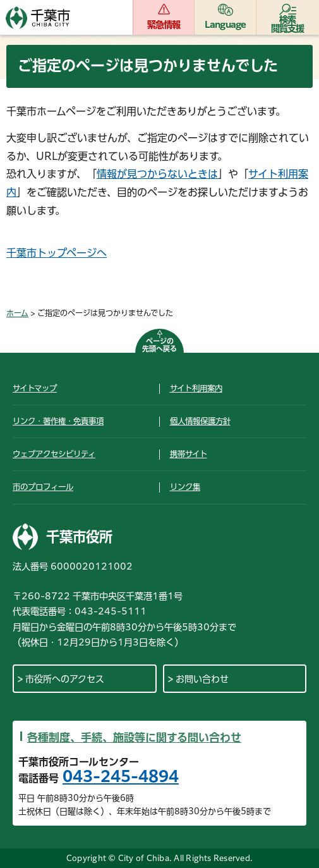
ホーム (17, 313)
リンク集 (185, 487)
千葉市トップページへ (57, 253)
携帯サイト (189, 454)
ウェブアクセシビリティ (54, 454)
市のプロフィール (43, 487)
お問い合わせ (202, 679)
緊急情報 (164, 25)
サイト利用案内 (196, 388)
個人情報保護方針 (200, 421)
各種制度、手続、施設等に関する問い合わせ (134, 737)
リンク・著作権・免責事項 (58, 421)
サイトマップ (35, 388)
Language (226, 25)
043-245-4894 (121, 776)
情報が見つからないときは (157, 174)
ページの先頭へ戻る (159, 345)
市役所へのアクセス (65, 679)
